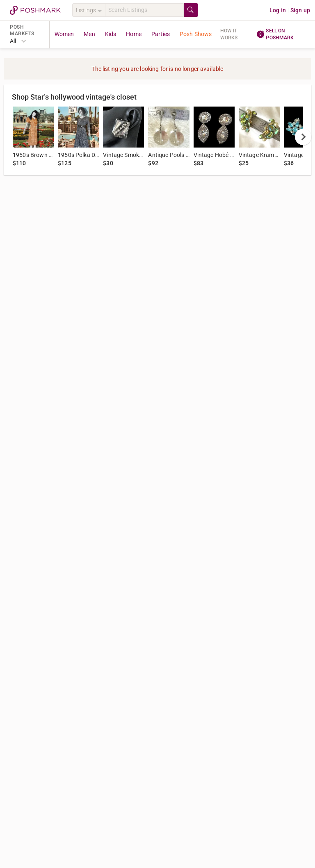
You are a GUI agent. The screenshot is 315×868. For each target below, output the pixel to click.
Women (64, 34)
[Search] (144, 10)
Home (134, 34)
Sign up (300, 10)
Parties (161, 34)
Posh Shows (196, 34)
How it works (229, 34)
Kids (111, 34)
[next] (303, 137)
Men (89, 34)
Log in (278, 10)
